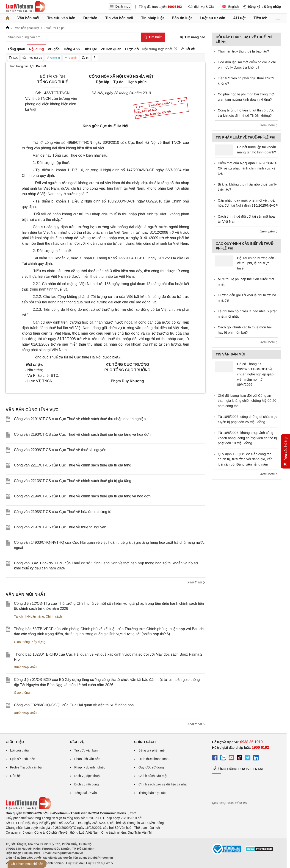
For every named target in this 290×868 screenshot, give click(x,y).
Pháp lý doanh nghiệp (90, 767)
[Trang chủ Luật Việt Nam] (25, 7)
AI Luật (239, 18)
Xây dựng (38, 642)
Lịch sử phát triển (23, 759)
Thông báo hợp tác (152, 793)
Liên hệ (15, 776)
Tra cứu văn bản (61, 18)
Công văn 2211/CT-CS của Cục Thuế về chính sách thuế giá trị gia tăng (73, 465)
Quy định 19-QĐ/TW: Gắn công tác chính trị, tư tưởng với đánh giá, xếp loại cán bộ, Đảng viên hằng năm (245, 459)
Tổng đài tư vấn (86, 793)
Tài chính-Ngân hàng (29, 616)
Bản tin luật (182, 18)
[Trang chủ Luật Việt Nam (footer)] (28, 808)
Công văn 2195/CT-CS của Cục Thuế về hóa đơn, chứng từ (63, 512)
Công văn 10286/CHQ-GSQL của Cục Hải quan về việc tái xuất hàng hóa (74, 705)
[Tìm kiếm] (153, 37)
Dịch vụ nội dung (87, 784)
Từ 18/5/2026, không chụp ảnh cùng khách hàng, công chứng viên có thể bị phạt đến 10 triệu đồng (247, 438)
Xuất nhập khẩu (25, 667)
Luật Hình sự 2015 (99, 863)
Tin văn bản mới (119, 18)
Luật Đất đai (75, 863)
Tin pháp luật (152, 18)
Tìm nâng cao (193, 37)
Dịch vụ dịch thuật (87, 776)
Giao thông (22, 642)
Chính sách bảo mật (153, 776)
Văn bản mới (28, 18)
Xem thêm (196, 582)
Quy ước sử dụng (151, 767)
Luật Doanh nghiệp (50, 863)
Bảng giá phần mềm (153, 750)
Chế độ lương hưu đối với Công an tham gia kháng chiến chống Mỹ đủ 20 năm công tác (247, 401)
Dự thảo (90, 18)
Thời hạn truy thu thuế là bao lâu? (243, 51)
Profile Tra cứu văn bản (27, 767)
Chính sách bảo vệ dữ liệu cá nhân (163, 784)
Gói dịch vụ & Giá (201, 7)
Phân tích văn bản (87, 759)
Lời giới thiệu (19, 750)
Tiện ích (260, 18)
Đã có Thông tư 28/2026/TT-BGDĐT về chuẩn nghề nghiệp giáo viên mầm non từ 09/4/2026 (255, 374)
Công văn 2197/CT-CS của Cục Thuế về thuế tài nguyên (60, 527)
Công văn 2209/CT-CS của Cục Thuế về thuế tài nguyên (60, 450)
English (230, 7)
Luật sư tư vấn (212, 18)
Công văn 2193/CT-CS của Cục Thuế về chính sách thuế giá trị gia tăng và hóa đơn (82, 434)
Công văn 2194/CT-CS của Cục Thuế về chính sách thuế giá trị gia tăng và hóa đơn (82, 496)
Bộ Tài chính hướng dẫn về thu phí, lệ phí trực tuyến (256, 263)
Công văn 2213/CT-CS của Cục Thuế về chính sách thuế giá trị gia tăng (73, 481)
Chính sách (54, 616)
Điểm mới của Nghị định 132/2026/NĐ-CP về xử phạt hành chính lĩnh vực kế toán (247, 168)
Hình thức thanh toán (153, 759)
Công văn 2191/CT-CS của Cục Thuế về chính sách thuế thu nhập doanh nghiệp (80, 419)
